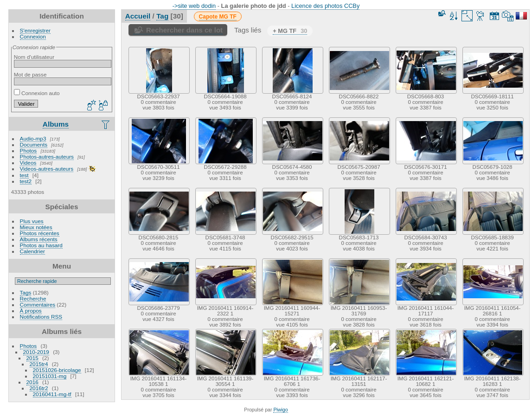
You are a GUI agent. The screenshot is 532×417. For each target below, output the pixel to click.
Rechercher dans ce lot (184, 30)
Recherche (33, 298)
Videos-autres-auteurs (47, 169)
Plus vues (32, 221)
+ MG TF (290, 31)
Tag (162, 16)
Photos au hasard (41, 245)
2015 (32, 358)
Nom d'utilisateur (34, 57)
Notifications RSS (41, 317)
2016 (32, 382)
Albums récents (39, 239)
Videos (28, 163)
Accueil (138, 16)
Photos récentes (40, 233)
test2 (26, 181)
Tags (26, 292)
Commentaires (38, 305)
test (24, 175)
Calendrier (32, 251)
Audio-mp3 (33, 138)
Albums (56, 124)
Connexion (33, 36)
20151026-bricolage (57, 370)
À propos (31, 311)
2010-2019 (36, 352)
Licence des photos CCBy (325, 6)
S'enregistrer (35, 30)
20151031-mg (50, 376)
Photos (29, 151)
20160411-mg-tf (52, 394)
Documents (34, 144)
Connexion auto (37, 93)
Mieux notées (36, 227)
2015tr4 (39, 364)
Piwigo (280, 410)
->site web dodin (194, 6)
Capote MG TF (218, 17)
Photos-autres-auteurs (47, 157)
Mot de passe (30, 74)
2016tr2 (39, 388)
